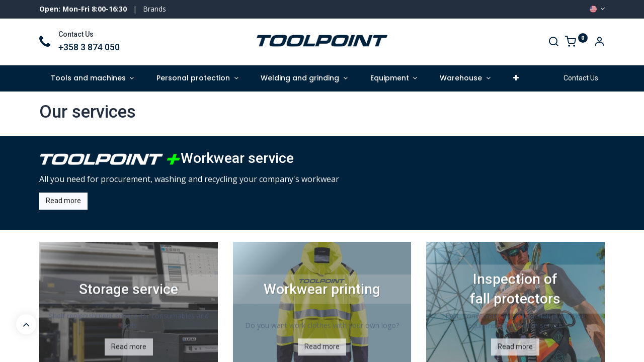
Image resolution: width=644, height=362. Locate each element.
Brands (154, 9)
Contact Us (581, 78)
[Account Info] (599, 42)
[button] (516, 78)
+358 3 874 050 (89, 47)
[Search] (553, 42)
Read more (63, 201)
